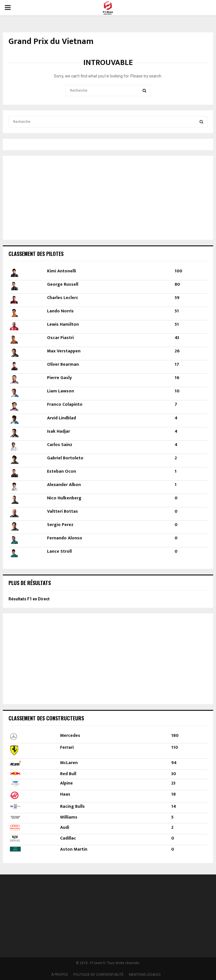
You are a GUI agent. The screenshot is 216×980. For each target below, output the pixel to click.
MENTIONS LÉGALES (145, 975)
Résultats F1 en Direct (29, 599)
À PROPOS (60, 975)
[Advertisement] (44, 197)
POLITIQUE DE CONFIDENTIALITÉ (98, 975)
